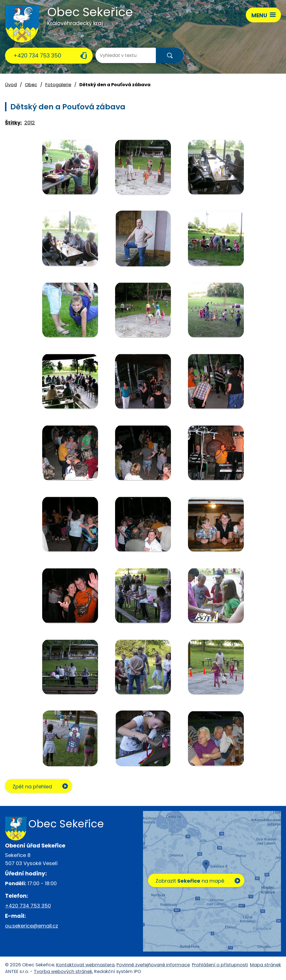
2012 (30, 123)
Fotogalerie (58, 85)
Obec (31, 85)
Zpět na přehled (32, 787)
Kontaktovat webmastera (85, 965)
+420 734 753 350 (37, 56)
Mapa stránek (265, 965)
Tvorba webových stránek (63, 971)
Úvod (11, 85)
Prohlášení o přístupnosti (220, 965)
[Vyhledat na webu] (118, 55)
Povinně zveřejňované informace (153, 965)
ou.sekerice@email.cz (32, 926)
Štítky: (13, 123)
